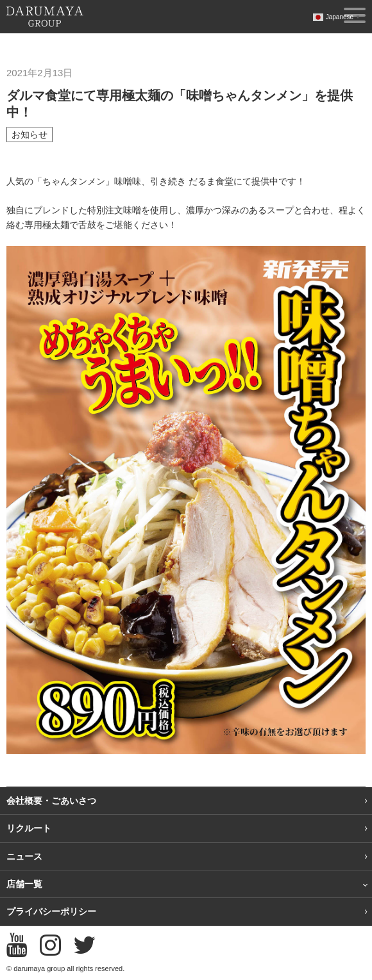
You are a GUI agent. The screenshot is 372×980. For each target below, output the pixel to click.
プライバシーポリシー (51, 911)
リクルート (29, 828)
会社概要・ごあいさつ (51, 801)
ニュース (24, 856)
